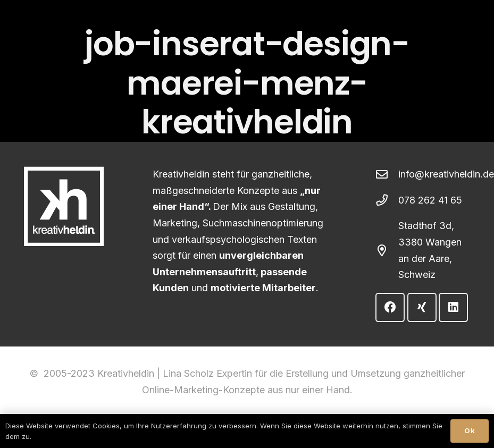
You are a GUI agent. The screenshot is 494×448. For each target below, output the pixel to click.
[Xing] (422, 307)
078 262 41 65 (430, 200)
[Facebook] (390, 307)
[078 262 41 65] (387, 200)
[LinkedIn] (453, 307)
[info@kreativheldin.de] (387, 175)
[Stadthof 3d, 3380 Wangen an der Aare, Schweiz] (387, 251)
